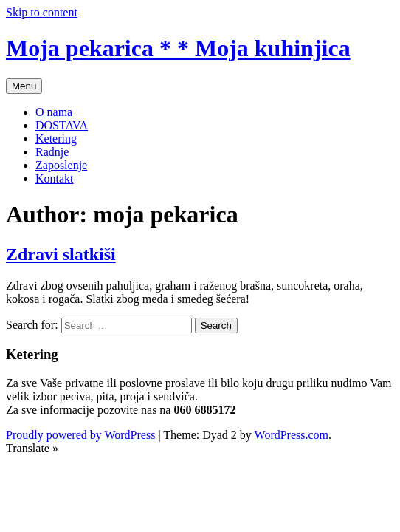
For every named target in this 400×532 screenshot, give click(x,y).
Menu (24, 86)
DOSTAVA (62, 125)
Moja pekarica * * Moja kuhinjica (178, 48)
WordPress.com (292, 435)
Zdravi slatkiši (61, 254)
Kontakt (55, 178)
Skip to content (42, 12)
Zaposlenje (61, 165)
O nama (54, 112)
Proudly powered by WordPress (80, 435)
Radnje (52, 152)
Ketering (56, 139)
